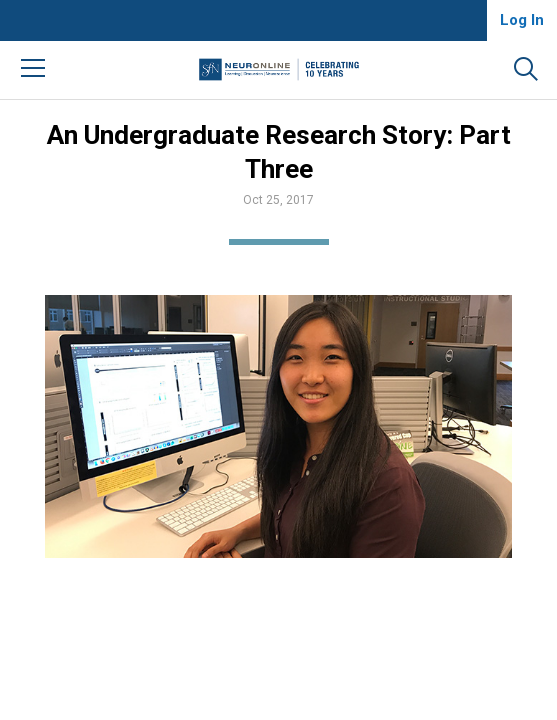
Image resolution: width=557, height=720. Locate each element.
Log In (522, 20)
